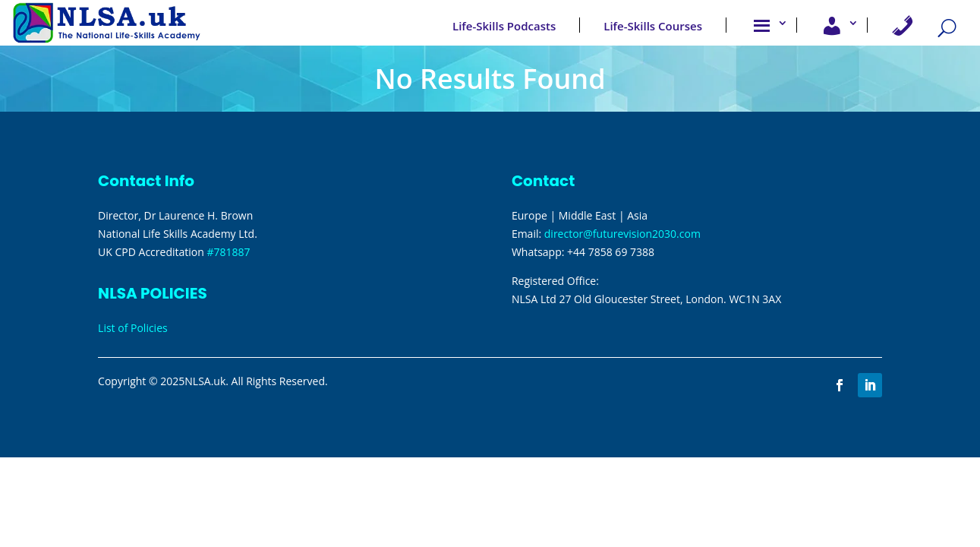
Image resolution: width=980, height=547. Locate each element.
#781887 (228, 252)
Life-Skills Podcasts (504, 25)
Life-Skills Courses (653, 25)
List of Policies (133, 328)
